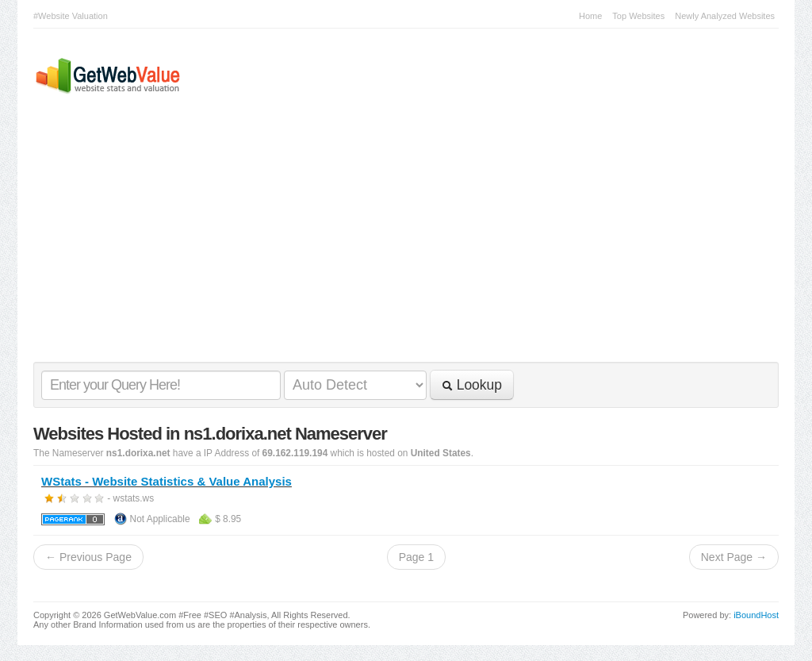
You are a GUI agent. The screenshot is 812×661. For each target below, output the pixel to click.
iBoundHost (756, 615)
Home (590, 16)
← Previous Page (88, 557)
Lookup (472, 385)
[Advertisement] (398, 243)
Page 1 (416, 557)
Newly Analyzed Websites (725, 16)
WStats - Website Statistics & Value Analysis (167, 481)
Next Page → (734, 557)
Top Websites (638, 16)
